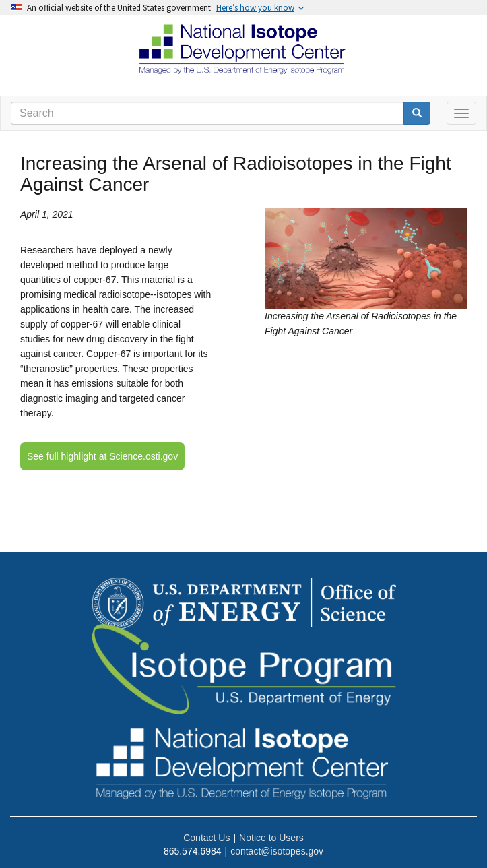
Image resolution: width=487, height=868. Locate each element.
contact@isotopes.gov (277, 851)
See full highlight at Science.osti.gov (102, 456)
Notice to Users (271, 838)
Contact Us (206, 838)
